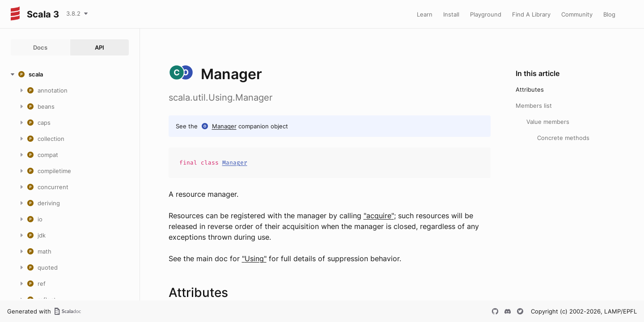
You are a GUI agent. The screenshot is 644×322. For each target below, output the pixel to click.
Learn (425, 14)
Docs (40, 47)
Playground (486, 14)
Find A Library (531, 14)
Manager (224, 126)
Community (577, 14)
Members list (534, 106)
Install (451, 14)
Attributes (530, 89)
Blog (609, 14)
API (100, 47)
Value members (548, 122)
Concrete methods (563, 138)
